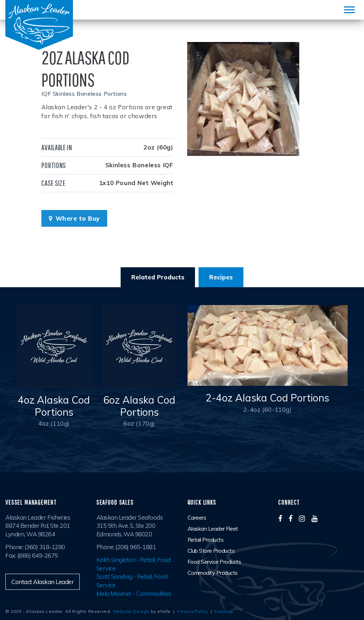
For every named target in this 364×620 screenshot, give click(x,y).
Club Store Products (211, 551)
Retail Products (206, 540)
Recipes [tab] (221, 277)
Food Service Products (214, 562)
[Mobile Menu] (349, 10)
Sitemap (224, 611)
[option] (244, 99)
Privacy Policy (192, 611)
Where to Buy (69, 218)
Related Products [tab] (158, 277)
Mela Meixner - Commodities (134, 593)
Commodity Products (213, 573)
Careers (197, 517)
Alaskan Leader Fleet (213, 529)
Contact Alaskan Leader (43, 582)
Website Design (131, 611)
